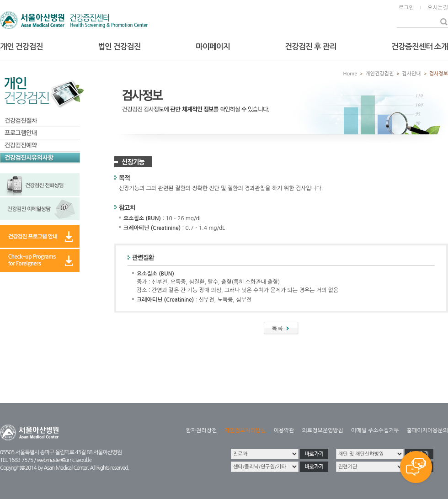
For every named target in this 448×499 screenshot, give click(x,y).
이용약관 (284, 430)
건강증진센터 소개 (420, 47)
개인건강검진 (379, 74)
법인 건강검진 (119, 47)
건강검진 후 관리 (310, 47)
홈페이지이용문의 (427, 430)
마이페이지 (213, 47)
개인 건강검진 (21, 47)
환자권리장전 (202, 430)
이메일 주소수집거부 (375, 430)
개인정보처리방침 (245, 430)
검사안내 (411, 74)
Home (350, 74)
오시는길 (438, 8)
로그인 (406, 8)
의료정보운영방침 (323, 430)
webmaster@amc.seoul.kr (64, 460)
